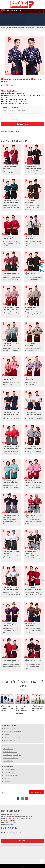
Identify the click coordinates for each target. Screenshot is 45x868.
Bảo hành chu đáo (8, 778)
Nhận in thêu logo (8, 749)
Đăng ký (22, 841)
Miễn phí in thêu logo (9, 769)
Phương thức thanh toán (10, 735)
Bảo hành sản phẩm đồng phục (12, 738)
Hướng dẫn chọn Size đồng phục (12, 732)
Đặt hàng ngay (22, 124)
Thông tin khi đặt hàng (9, 725)
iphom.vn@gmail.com (11, 822)
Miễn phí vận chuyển (9, 772)
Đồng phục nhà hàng (31, 27)
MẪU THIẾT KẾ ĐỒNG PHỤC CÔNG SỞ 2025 (7, 709)
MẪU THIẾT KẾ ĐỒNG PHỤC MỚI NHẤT (22, 683)
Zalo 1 (42, 267)
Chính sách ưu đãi (8, 766)
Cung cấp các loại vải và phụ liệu (12, 755)
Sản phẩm (6, 27)
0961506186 (18, 10)
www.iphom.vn (10, 824)
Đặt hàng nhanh (10, 108)
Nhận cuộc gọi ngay (36, 792)
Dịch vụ (4, 746)
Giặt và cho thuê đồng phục (11, 758)
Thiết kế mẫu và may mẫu (10, 752)
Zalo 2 (42, 273)
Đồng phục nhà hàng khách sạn (17, 27)
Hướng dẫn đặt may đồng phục (12, 729)
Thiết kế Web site (8, 761)
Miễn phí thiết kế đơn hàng (11, 775)
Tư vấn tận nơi (7, 781)
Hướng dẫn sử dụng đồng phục (12, 741)
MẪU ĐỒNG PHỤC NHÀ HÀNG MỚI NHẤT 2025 (37, 709)
